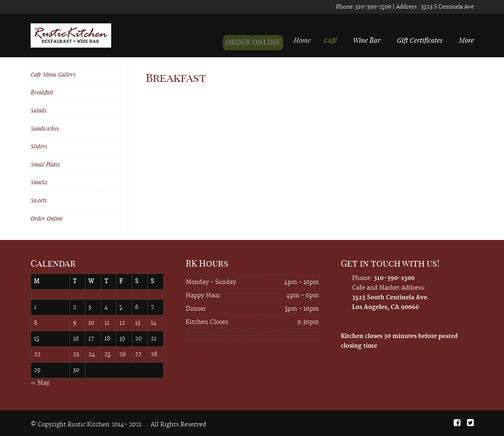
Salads (38, 110)
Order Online (47, 218)
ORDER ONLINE (257, 43)
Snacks (39, 182)
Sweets (39, 200)
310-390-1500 (373, 7)
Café (332, 40)
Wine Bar (367, 40)
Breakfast (42, 92)
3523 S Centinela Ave (447, 7)
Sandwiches (45, 128)
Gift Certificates (420, 40)
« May (40, 383)
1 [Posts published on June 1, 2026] (35, 307)
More (466, 40)
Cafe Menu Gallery (53, 74)
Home (307, 40)
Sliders (39, 146)
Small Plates (45, 164)
